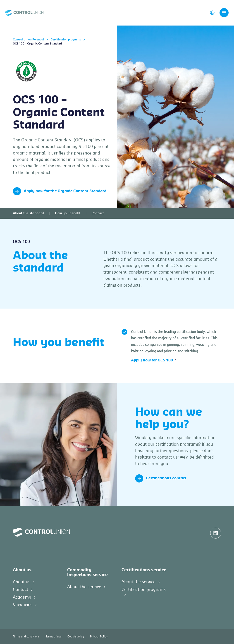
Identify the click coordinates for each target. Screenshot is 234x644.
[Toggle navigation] (224, 13)
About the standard (28, 213)
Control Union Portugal (28, 40)
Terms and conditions (26, 637)
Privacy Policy (99, 637)
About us (22, 582)
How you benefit (68, 213)
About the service (84, 587)
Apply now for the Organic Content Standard (60, 191)
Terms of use (54, 637)
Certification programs (66, 40)
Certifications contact (161, 478)
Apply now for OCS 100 (154, 360)
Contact (98, 213)
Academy (22, 597)
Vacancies (23, 605)
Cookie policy (76, 637)
